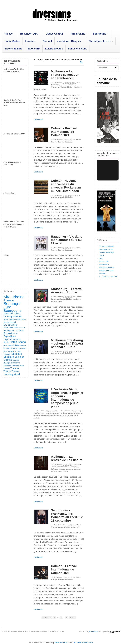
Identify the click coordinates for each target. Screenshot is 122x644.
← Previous (47, 618)
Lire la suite (38, 119)
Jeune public (71, 85)
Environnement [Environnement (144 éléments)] (10, 328)
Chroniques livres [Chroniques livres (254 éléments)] (13, 317)
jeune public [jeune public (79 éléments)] (8, 345)
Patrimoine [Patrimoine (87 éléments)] (7, 366)
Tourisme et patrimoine (108, 277)
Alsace (9, 34)
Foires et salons (78, 49)
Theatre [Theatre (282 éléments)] (15, 368)
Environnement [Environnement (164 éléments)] (10, 325)
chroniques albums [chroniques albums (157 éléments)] (12, 314)
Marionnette (55, 87)
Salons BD (34, 49)
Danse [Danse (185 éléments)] (12, 319)
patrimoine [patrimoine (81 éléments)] (15, 366)
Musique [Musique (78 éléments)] (11, 351)
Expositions (55, 299)
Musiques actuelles (107, 267)
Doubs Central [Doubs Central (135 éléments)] (10, 322)
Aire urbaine (78, 34)
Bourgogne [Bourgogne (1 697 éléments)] (12, 311)
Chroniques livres (106, 249)
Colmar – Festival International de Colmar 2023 (64, 569)
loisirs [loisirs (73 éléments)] (20, 348)
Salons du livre (13, 49)
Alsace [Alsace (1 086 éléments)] (9, 300)
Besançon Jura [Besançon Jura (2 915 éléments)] (12, 305)
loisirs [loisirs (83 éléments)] (24, 348)
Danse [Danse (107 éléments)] (18, 320)
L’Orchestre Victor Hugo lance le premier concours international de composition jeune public (67, 398)
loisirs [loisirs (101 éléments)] (6, 351)
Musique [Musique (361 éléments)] (20, 357)
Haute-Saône (12, 41)
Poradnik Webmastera (83, 642)
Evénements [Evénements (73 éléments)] (21, 328)
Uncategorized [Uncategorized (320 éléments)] (12, 374)
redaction (57, 83)
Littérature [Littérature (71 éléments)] (14, 348)
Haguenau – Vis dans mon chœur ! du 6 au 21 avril (67, 240)
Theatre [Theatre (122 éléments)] (7, 369)
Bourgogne (99, 34)
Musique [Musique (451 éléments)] (17, 354)
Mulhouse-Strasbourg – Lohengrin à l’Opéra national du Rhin (67, 344)
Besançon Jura (29, 34)
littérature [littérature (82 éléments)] (7, 348)
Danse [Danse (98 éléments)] (23, 320)
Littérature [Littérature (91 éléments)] (22, 345)
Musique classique (107, 271)
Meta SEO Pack (62, 642)
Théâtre (44, 90)
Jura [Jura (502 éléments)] (15, 345)
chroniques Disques (69, 41)
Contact (47, 41)
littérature (55, 469)
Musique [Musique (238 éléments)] (8, 360)
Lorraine (30, 41)
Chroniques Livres (100, 41)
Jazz (101, 258)
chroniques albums (107, 246)
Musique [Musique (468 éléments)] (9, 357)
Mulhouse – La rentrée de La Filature (67, 458)
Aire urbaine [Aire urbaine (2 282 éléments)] (14, 297)
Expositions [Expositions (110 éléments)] (19, 331)
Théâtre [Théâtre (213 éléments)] (15, 371)
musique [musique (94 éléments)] (18, 351)
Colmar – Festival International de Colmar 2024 (64, 132)
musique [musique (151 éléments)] (7, 354)
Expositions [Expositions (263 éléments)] (10, 336)
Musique (63, 87)
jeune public (104, 261)
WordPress (94, 632)
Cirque (59, 85)
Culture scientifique (107, 252)
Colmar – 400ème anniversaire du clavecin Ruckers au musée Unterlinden (66, 186)
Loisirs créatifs (54, 49)
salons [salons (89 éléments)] (22, 366)
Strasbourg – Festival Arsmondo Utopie (67, 291)
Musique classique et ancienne (62, 142)
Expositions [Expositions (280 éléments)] (10, 339)
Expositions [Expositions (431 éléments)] (10, 333)
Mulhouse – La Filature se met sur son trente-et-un (65, 75)
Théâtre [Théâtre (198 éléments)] (7, 371)
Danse (64, 85)
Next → (72, 618)
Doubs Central (54, 34)
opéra (60, 301)
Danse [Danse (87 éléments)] (6, 319)
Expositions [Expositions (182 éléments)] (9, 330)
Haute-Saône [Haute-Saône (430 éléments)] (18, 342)
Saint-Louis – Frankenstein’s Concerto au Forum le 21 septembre (67, 515)
